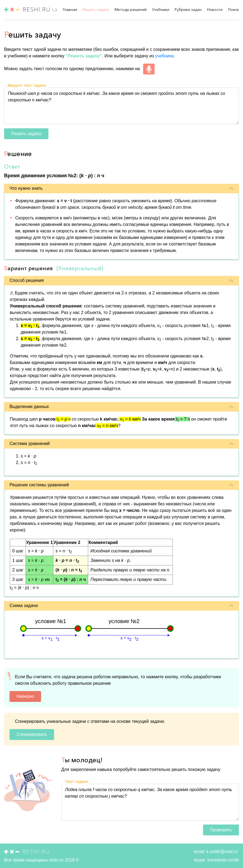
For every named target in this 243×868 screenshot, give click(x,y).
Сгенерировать (32, 734)
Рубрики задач (189, 10)
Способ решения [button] (121, 280)
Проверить (221, 830)
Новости (215, 10)
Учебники (161, 10)
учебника (164, 56)
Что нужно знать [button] (121, 188)
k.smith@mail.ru (221, 852)
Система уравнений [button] (121, 444)
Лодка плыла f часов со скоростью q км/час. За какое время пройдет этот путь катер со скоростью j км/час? (150, 802)
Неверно (25, 696)
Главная (70, 10)
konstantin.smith (223, 860)
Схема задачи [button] (121, 606)
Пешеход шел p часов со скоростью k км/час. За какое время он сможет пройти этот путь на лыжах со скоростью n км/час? (121, 106)
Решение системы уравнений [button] (121, 485)
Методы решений (131, 10)
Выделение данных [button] (121, 407)
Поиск (233, 10)
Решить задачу (96, 10)
